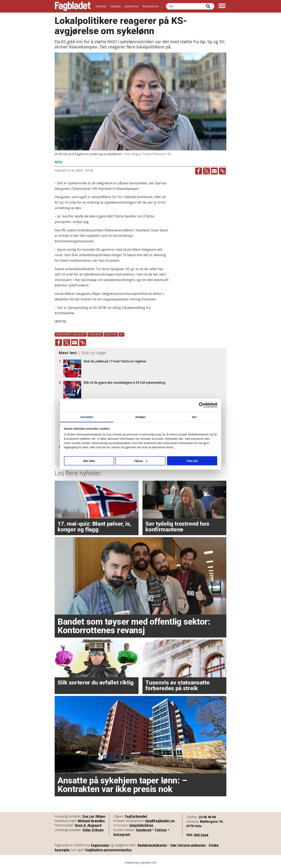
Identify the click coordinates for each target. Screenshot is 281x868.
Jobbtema (132, 6)
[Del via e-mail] (214, 171)
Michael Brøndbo (91, 821)
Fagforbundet (136, 816)
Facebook (144, 830)
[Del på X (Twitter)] (206, 171)
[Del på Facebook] (199, 171)
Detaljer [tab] (140, 417)
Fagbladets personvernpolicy (108, 850)
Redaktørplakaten (152, 845)
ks (121, 334)
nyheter (111, 334)
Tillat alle (192, 461)
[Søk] (208, 6)
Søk (166, 3)
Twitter (161, 830)
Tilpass (141, 461)
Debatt (116, 6)
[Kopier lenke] (222, 171)
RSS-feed (201, 835)
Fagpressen (100, 845)
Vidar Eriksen (93, 830)
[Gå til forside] (73, 6)
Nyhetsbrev (151, 6)
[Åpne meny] (222, 6)
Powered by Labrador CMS (140, 863)
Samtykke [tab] (87, 417)
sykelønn (95, 334)
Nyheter (101, 6)
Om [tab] (194, 417)
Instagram (122, 834)
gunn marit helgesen (71, 334)
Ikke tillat (89, 461)
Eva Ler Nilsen (94, 816)
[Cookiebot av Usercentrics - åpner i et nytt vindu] (202, 405)
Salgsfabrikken (141, 825)
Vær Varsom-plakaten (188, 845)
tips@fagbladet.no (160, 821)
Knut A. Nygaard (88, 825)
